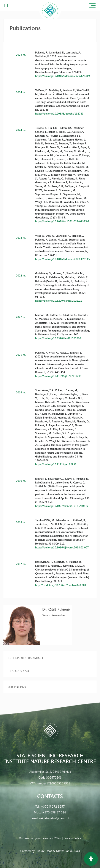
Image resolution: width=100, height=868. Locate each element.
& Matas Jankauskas (66, 851)
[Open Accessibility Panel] (91, 859)
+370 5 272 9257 (53, 806)
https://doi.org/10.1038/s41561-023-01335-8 (62, 221)
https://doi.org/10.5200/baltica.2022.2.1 (59, 301)
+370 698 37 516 (54, 812)
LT (6, 5)
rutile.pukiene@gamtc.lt (25, 658)
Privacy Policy (72, 838)
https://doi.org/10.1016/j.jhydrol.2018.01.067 (62, 547)
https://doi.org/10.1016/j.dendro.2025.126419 (63, 76)
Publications (17, 687)
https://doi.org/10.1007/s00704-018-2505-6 (62, 506)
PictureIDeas (44, 851)
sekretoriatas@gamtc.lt (54, 818)
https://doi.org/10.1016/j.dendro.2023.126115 (63, 259)
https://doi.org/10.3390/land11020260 (58, 338)
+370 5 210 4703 (18, 671)
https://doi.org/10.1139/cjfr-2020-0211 (58, 376)
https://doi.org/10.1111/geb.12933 (56, 464)
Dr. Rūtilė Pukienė (56, 609)
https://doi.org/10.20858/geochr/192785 (59, 113)
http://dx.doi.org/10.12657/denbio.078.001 (61, 585)
